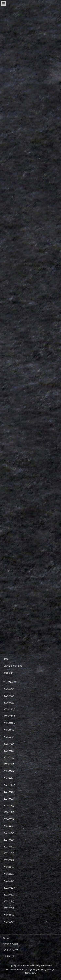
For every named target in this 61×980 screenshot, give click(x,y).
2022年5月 (9, 915)
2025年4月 (9, 764)
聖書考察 (8, 673)
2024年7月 (9, 812)
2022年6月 (9, 908)
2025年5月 (9, 757)
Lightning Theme (36, 969)
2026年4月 (9, 689)
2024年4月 (9, 833)
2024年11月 (10, 785)
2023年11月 (10, 846)
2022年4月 (9, 922)
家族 (6, 659)
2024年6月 (9, 819)
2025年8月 (9, 737)
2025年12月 (10, 709)
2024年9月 (9, 799)
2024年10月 (10, 792)
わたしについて (10, 950)
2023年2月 (9, 874)
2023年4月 (9, 860)
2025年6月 (9, 751)
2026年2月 (9, 703)
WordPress (21, 969)
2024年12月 (10, 778)
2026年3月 (9, 696)
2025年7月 (9, 744)
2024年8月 (9, 805)
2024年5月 (9, 826)
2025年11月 (10, 716)
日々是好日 (8, 956)
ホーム (6, 938)
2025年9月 (9, 730)
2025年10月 (10, 723)
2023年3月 (9, 867)
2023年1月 (9, 881)
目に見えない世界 (13, 666)
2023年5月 (9, 853)
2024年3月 (9, 840)
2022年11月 (10, 895)
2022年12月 (10, 888)
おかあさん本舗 (10, 944)
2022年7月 (9, 901)
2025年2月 (9, 771)
